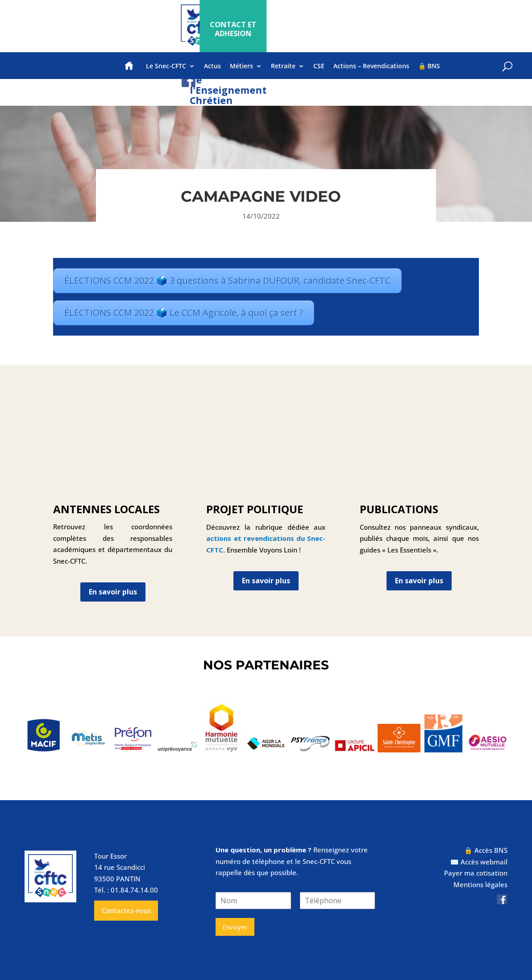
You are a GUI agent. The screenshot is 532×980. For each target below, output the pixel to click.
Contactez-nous (126, 910)
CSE (319, 72)
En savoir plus (113, 592)
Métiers (241, 72)
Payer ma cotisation (476, 873)
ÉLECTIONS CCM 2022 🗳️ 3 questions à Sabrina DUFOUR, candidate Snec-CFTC (227, 280)
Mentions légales (480, 884)
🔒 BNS (429, 72)
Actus (212, 72)
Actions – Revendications (371, 72)
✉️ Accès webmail (479, 862)
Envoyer (235, 927)
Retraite (283, 72)
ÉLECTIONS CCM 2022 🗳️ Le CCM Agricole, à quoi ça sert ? (184, 313)
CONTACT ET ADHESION (445, 29)
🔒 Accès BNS (486, 850)
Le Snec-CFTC (166, 72)
